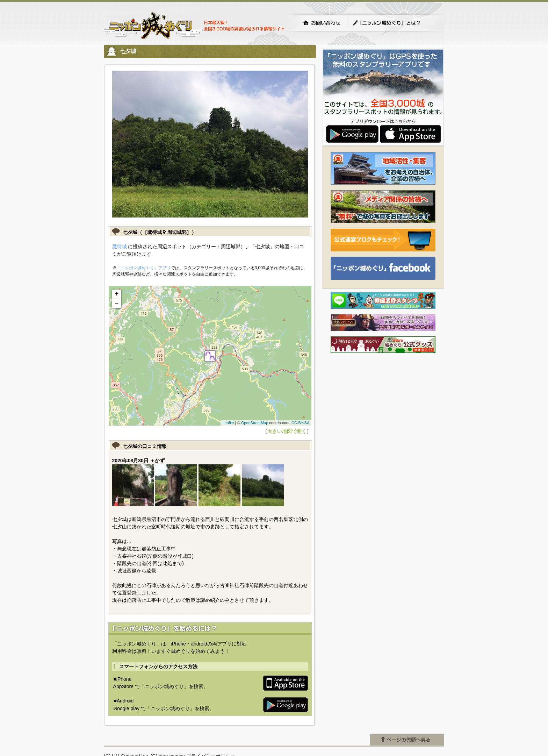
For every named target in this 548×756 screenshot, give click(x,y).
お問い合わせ (322, 23)
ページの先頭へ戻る (407, 740)
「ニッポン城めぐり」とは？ (394, 23)
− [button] (117, 304)
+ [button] (117, 294)
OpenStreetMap (255, 423)
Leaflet (228, 423)
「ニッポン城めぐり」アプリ (144, 268)
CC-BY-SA (301, 423)
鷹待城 (120, 247)
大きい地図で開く (287, 431)
